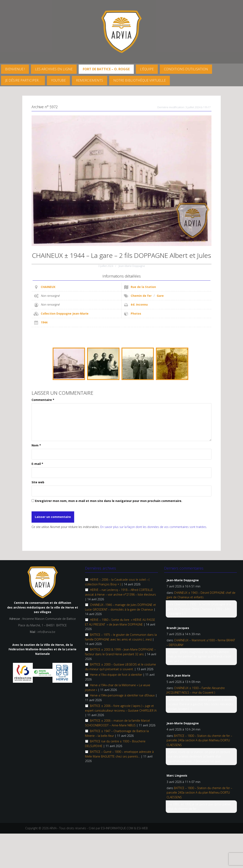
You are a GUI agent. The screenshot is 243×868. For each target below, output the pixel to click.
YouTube (58, 80)
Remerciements (90, 80)
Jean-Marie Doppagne (132, 266)
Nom (36, 445)
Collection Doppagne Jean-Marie (65, 313)
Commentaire (43, 400)
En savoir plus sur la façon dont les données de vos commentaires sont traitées (153, 527)
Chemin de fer (141, 296)
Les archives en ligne (54, 69)
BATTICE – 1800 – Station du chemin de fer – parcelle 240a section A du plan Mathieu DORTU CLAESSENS (199, 740)
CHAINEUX (48, 287)
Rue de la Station (143, 287)
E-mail (37, 464)
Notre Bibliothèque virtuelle (140, 80)
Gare (160, 296)
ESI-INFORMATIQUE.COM (117, 828)
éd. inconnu (139, 304)
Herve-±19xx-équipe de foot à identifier (116, 675)
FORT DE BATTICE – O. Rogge (106, 69)
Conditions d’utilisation (186, 69)
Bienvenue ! (15, 69)
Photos (136, 313)
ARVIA (53, 828)
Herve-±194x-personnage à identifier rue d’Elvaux (122, 695)
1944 (44, 322)
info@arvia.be (46, 632)
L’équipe (147, 69)
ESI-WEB (142, 828)
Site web (38, 482)
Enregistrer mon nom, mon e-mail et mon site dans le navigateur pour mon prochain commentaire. (109, 501)
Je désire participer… (23, 80)
